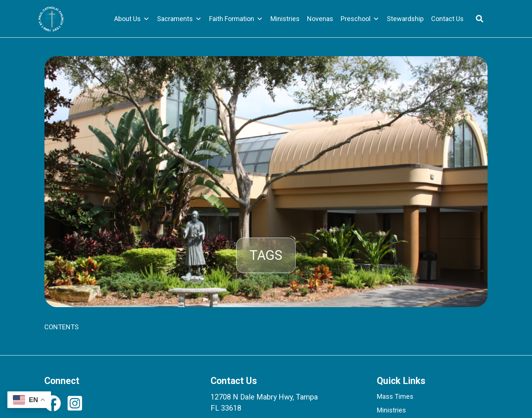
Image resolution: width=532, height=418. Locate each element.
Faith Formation (236, 19)
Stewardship (405, 19)
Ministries (285, 19)
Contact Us (447, 19)
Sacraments (179, 19)
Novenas (320, 19)
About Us (132, 19)
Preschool (360, 19)
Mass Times (395, 396)
